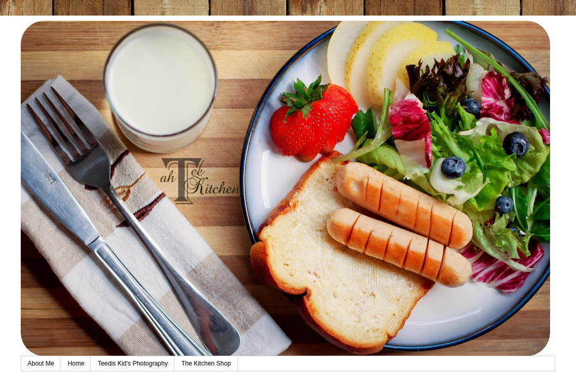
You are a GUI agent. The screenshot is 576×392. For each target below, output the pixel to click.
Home (76, 363)
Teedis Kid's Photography (133, 363)
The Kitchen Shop (206, 363)
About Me (41, 363)
